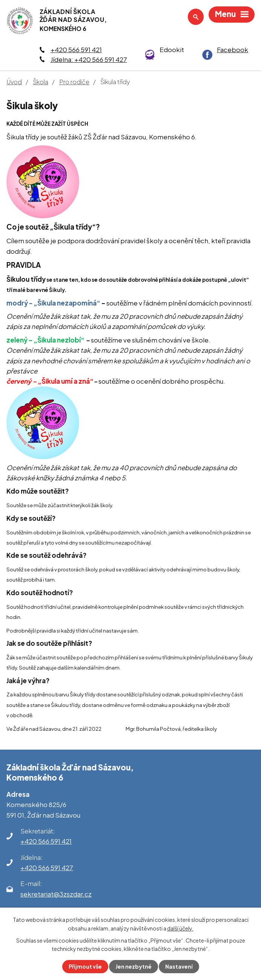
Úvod (14, 82)
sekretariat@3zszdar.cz (56, 894)
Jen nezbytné (134, 966)
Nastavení (179, 966)
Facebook (233, 49)
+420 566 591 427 (47, 867)
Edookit (172, 49)
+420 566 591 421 (76, 49)
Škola (41, 82)
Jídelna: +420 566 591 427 (89, 59)
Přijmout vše (85, 966)
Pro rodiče (74, 82)
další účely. (180, 928)
